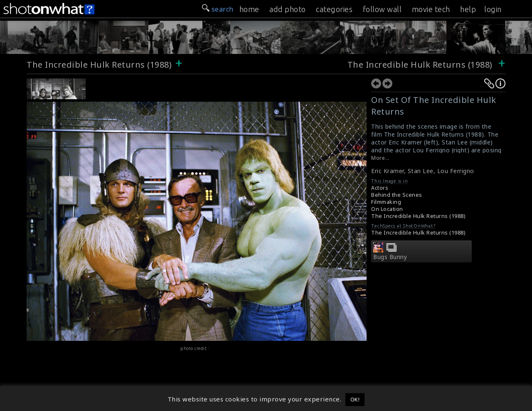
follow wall (382, 9)
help (468, 9)
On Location (387, 209)
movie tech (431, 9)
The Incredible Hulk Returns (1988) (99, 65)
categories (334, 9)
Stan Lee (421, 171)
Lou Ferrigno (456, 171)
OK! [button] (355, 399)
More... (380, 158)
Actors (380, 188)
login (493, 9)
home (249, 9)
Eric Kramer (388, 171)
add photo (288, 9)
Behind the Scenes (397, 195)
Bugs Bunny (390, 257)
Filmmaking (386, 202)
